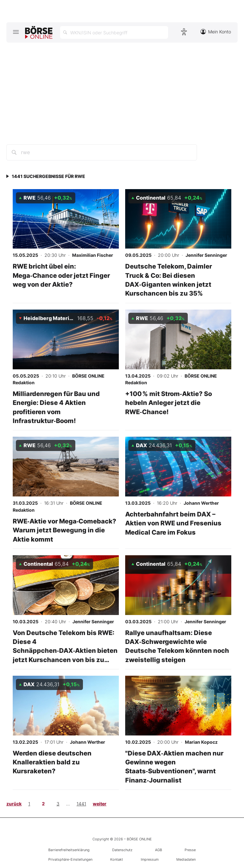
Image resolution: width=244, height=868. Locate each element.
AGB (159, 850)
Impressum (150, 859)
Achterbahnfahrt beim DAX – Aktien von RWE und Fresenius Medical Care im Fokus (173, 523)
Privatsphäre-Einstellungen (70, 859)
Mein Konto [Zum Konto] (216, 32)
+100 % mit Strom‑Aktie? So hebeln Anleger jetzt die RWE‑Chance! (169, 403)
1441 (81, 804)
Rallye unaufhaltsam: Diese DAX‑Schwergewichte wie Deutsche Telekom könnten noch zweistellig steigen (177, 646)
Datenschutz (122, 850)
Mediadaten (186, 859)
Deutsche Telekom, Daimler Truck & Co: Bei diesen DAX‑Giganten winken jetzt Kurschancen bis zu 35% (169, 280)
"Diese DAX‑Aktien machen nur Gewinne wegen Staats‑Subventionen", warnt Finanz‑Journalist (174, 767)
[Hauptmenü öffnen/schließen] (16, 32)
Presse (190, 850)
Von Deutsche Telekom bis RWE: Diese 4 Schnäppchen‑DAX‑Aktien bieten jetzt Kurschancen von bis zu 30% (65, 651)
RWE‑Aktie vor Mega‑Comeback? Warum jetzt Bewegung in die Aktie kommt (65, 530)
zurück (14, 804)
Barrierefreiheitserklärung (69, 850)
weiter (100, 804)
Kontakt (117, 859)
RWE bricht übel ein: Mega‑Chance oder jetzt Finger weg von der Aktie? (61, 275)
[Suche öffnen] (114, 32)
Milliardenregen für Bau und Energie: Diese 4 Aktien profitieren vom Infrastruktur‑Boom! (56, 407)
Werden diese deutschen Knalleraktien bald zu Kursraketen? (52, 762)
